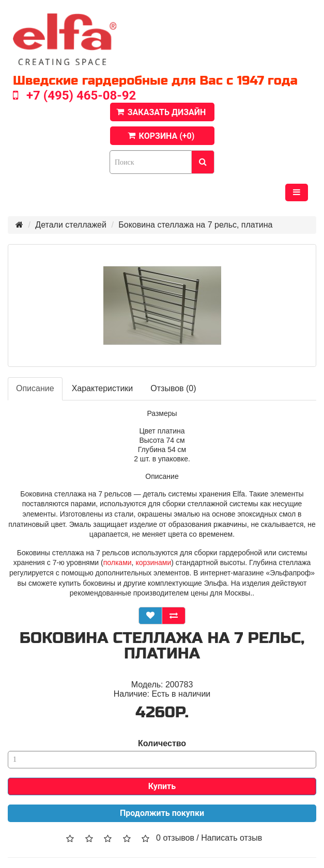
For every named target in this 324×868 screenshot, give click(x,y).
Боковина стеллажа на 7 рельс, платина (195, 225)
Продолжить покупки (162, 813)
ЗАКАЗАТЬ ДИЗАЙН (167, 112)
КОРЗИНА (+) (167, 136)
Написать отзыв (232, 838)
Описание (35, 388)
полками (118, 562)
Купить (162, 786)
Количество (162, 743)
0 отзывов (175, 838)
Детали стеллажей (71, 225)
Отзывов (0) (173, 388)
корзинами (153, 562)
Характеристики (103, 388)
